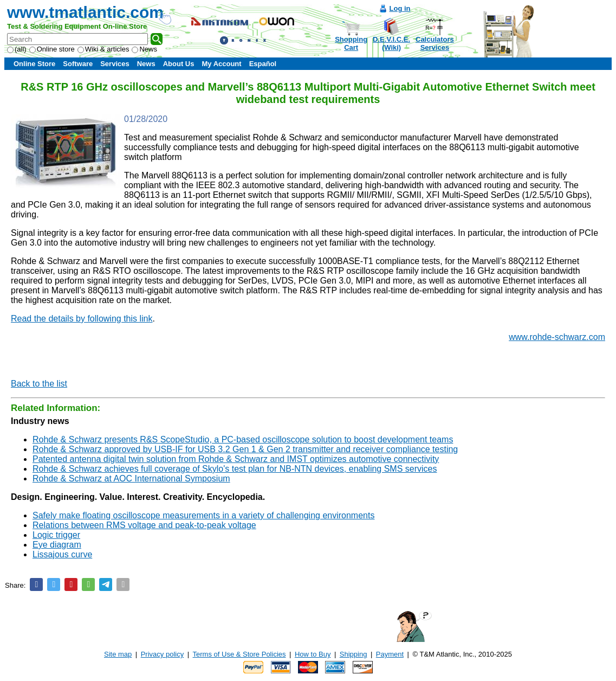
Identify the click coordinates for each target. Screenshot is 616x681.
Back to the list (39, 384)
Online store (52, 49)
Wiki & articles (103, 49)
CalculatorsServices (435, 43)
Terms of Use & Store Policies (239, 654)
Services (115, 64)
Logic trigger (56, 535)
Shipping (354, 654)
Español (263, 64)
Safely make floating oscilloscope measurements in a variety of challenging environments (203, 515)
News (144, 49)
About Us (179, 64)
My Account (221, 64)
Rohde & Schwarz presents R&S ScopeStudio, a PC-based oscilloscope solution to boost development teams (243, 439)
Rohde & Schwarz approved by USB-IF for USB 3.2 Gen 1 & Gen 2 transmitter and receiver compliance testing (245, 449)
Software (78, 64)
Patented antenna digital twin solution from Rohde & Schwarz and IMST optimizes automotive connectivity (236, 459)
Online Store (34, 64)
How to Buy (313, 654)
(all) (17, 49)
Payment (390, 654)
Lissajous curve (62, 554)
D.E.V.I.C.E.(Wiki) (391, 43)
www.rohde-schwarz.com (557, 337)
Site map (118, 654)
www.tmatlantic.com (85, 12)
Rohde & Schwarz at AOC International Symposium (131, 478)
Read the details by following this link (82, 319)
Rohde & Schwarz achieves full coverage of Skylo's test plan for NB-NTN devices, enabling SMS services (235, 469)
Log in (400, 8)
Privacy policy (162, 654)
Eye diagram (57, 545)
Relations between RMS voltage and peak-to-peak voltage (144, 525)
